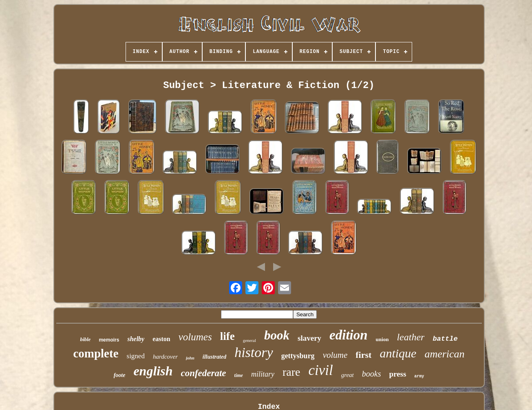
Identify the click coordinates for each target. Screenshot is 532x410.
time (239, 375)
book (277, 335)
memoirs (109, 340)
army (419, 376)
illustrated (214, 357)
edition (349, 335)
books (372, 374)
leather (411, 337)
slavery (309, 338)
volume (335, 355)
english (153, 371)
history (254, 352)
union (382, 339)
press (397, 374)
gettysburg (298, 356)
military (263, 374)
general (249, 340)
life (227, 336)
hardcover (165, 357)
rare (291, 372)
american (444, 354)
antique (398, 353)
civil (320, 370)
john (190, 358)
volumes (195, 337)
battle (445, 339)
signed (136, 356)
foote (120, 375)
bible (85, 339)
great (348, 375)
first (363, 355)
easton (161, 339)
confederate (203, 373)
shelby (136, 339)
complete (96, 353)
